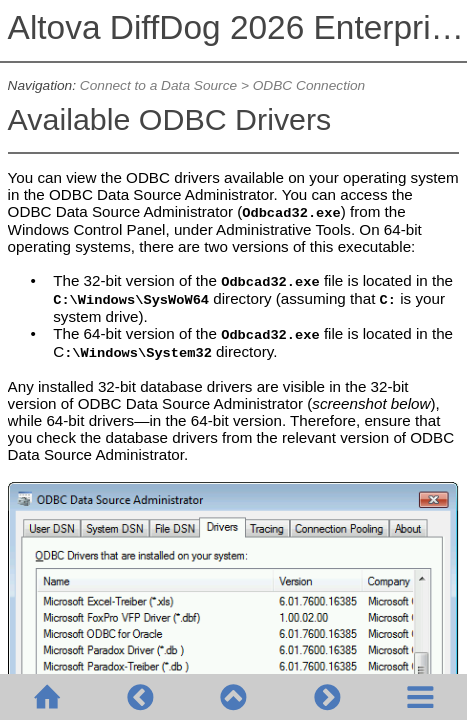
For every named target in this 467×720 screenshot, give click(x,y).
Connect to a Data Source (158, 85)
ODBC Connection (309, 85)
